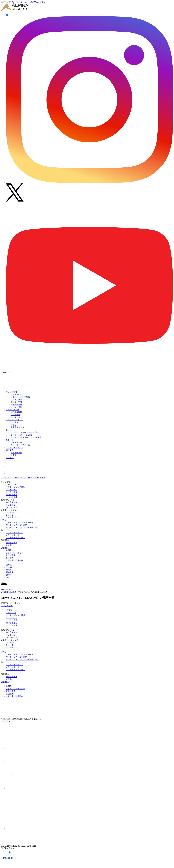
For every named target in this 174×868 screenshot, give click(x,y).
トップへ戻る (7, 606)
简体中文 (10, 572)
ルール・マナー (17, 417)
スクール (10, 440)
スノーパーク (16, 399)
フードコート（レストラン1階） (25, 432)
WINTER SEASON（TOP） (12, 592)
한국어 (9, 575)
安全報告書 (11, 555)
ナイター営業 (16, 402)
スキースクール (17, 442)
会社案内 (10, 558)
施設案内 (10, 450)
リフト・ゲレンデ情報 (20, 397)
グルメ (9, 430)
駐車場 (14, 455)
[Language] (6, 372)
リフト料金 (15, 415)
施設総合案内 (16, 453)
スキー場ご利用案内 (14, 560)
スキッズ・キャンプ (14, 448)
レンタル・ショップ (14, 420)
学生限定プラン (17, 427)
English (9, 567)
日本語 (9, 565)
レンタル (14, 422)
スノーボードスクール (20, 445)
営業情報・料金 (13, 410)
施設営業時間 (16, 412)
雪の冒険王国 (16, 405)
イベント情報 (16, 407)
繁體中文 (10, 570)
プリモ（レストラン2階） (22, 435)
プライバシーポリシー (15, 553)
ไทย (7, 578)
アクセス (10, 458)
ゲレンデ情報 (12, 392)
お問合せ (10, 550)
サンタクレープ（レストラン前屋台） (27, 437)
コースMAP (16, 394)
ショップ (14, 425)
